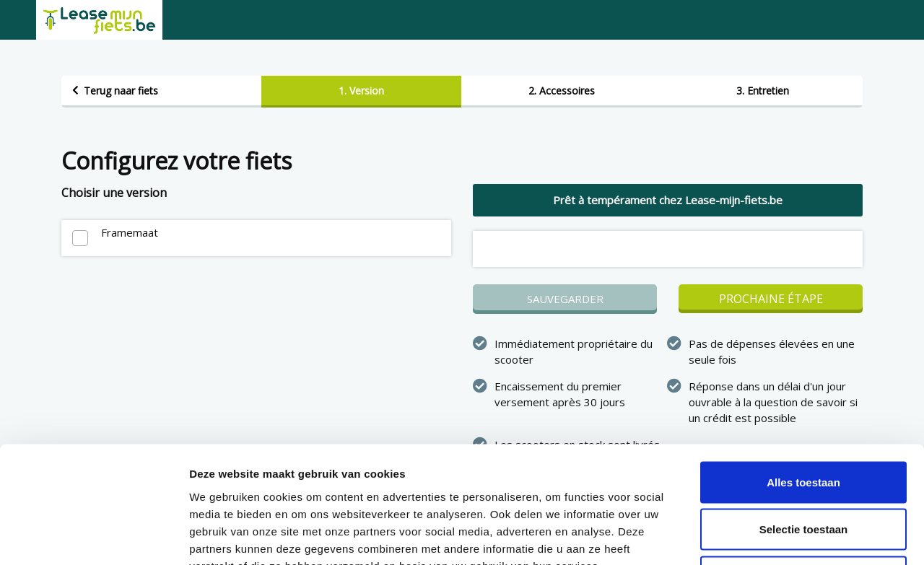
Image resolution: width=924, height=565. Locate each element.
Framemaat (130, 232)
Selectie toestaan (804, 423)
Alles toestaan (803, 376)
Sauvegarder (565, 299)
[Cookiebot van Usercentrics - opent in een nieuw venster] (93, 537)
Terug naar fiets (121, 91)
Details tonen (780, 536)
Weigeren (803, 470)
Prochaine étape (771, 299)
